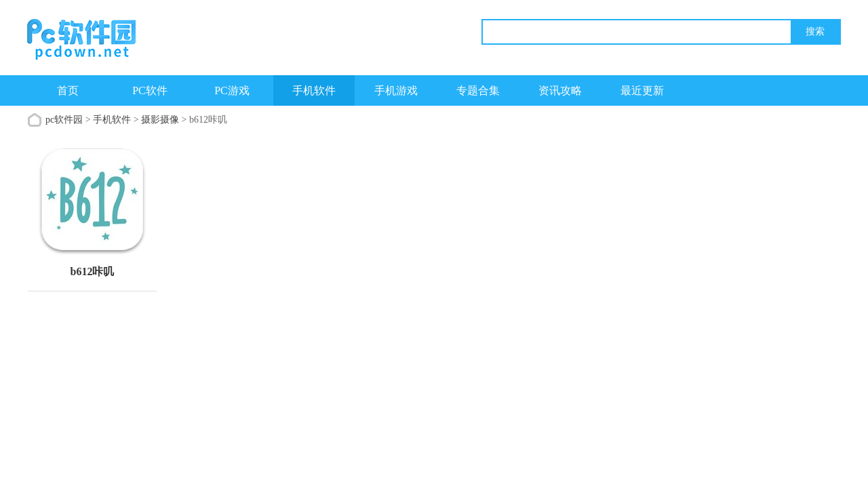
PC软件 (150, 90)
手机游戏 (396, 90)
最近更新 (642, 90)
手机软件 (314, 90)
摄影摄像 (160, 120)
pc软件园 (64, 120)
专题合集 (478, 90)
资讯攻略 (560, 90)
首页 (68, 90)
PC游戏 (232, 90)
